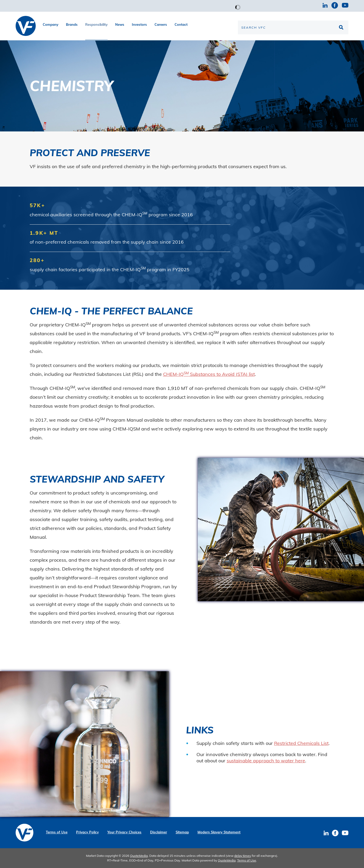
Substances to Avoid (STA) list (222, 374)
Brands (72, 24)
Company (51, 24)
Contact (181, 24)
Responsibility (96, 24)
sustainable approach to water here (266, 761)
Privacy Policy (87, 832)
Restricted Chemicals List (301, 743)
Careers (161, 24)
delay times (243, 856)
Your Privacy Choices (124, 832)
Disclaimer (159, 832)
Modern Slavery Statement (219, 832)
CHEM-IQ (173, 374)
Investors (139, 24)
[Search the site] (293, 27)
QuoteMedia (139, 856)
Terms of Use (57, 832)
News (120, 24)
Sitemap (182, 832)
